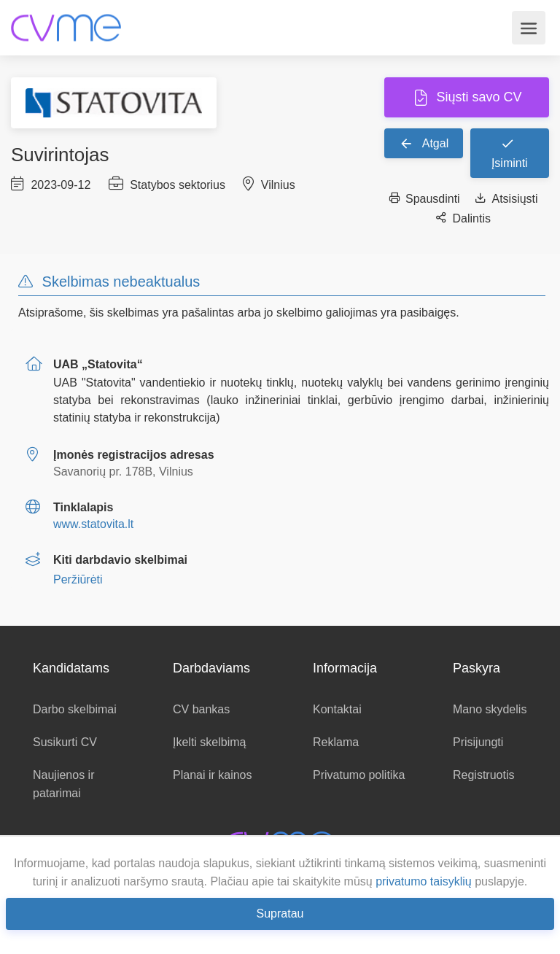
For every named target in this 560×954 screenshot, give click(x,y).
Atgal (424, 143)
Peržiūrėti (78, 579)
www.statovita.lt (93, 524)
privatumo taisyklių (424, 881)
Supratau (280, 914)
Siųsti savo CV (477, 97)
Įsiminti (510, 152)
